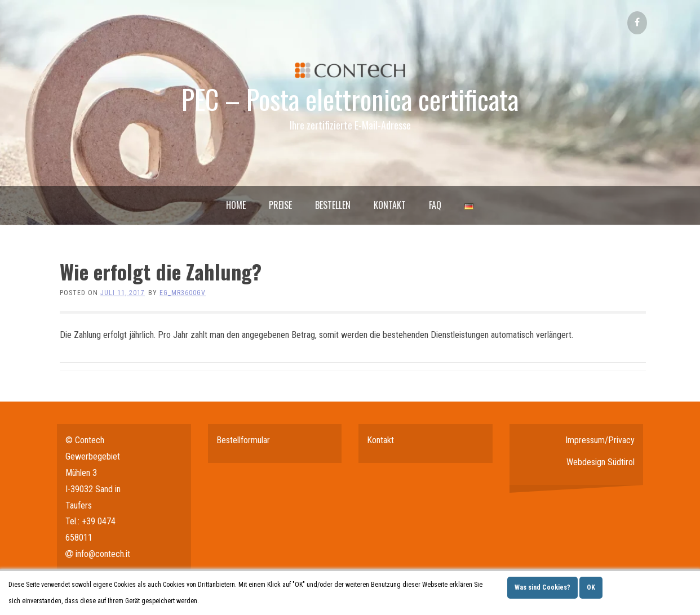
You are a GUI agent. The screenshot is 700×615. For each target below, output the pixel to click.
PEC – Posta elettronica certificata (350, 99)
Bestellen (333, 205)
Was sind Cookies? (542, 587)
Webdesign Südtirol (601, 462)
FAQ (435, 205)
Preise (280, 205)
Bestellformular (243, 440)
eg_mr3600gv (183, 293)
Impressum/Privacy (600, 440)
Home (236, 205)
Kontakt (390, 205)
